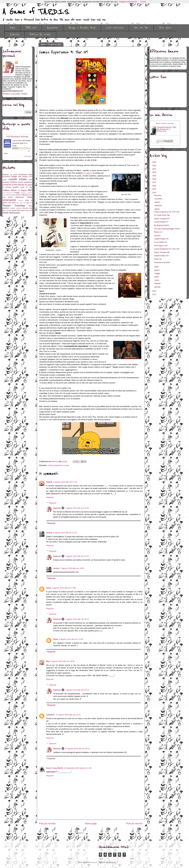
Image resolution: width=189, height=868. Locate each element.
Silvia (49, 588)
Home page (91, 824)
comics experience (55, 465)
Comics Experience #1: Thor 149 (167, 249)
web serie (29, 210)
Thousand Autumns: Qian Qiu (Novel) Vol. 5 (166, 128)
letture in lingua (19, 190)
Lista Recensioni (8, 193)
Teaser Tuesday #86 (162, 252)
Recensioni (52, 28)
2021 (155, 169)
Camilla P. (50, 715)
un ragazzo (88, 173)
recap (67, 465)
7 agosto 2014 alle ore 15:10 (77, 508)
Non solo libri (141, 28)
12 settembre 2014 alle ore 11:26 (78, 768)
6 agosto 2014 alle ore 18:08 (63, 661)
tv (10, 210)
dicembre (158, 195)
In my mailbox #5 (161, 242)
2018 (155, 179)
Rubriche (15, 34)
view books (28, 156)
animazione (23, 175)
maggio (157, 273)
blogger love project (20, 177)
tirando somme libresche (20, 208)
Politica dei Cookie (40, 34)
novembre (158, 199)
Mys (48, 661)
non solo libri (11, 195)
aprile (157, 277)
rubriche (21, 200)
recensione (9, 200)
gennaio (158, 287)
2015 (155, 189)
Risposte (53, 503)
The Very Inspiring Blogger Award (167, 229)
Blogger (112, 862)
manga (17, 193)
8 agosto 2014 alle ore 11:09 (71, 639)
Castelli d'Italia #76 (161, 239)
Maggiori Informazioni (128, 2)
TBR (31, 203)
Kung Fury (158, 259)
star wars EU (21, 203)
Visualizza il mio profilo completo (15, 94)
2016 (155, 186)
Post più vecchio (134, 824)
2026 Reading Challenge (17, 136)
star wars (12, 203)
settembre (158, 206)
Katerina (57, 508)
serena (49, 533)
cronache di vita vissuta (13, 185)
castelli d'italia (18, 179)
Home (12, 28)
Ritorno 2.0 (158, 232)
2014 (155, 193)
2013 (155, 291)
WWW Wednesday (11, 213)
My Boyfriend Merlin (162, 225)
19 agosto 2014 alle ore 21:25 (68, 715)
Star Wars (165, 28)
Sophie (49, 482)
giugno (157, 270)
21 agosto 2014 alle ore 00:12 (77, 749)
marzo (157, 280)
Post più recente (47, 824)
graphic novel (19, 187)
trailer (7, 211)
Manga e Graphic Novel (82, 28)
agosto (157, 209)
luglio (157, 267)
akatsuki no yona (10, 175)
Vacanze (157, 236)
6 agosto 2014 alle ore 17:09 (64, 588)
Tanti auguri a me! (161, 246)
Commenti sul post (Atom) (95, 833)
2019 (155, 176)
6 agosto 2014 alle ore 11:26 (65, 482)
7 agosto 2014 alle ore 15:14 (77, 690)
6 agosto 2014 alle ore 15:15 (65, 533)
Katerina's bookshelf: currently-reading (165, 124)
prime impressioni (16, 197)
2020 (155, 172)
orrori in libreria (22, 195)
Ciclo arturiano (115, 28)
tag (27, 203)
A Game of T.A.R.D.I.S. (36, 12)
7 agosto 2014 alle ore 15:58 (72, 568)
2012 (155, 294)
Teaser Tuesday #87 (162, 219)
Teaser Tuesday (14, 205)
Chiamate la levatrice (162, 262)
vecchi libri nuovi (18, 210)
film (26, 185)
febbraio (158, 284)
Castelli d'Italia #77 (161, 222)
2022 (155, 166)
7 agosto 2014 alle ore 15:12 (77, 619)
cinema (13, 182)
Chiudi (143, 2)
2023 (155, 162)
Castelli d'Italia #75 (161, 256)
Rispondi (50, 497)
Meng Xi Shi (162, 131)
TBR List (31, 28)
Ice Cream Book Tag (162, 215)
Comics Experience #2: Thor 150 (167, 212)
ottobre (157, 202)
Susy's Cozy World (55, 768)
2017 (155, 182)
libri (30, 190)
